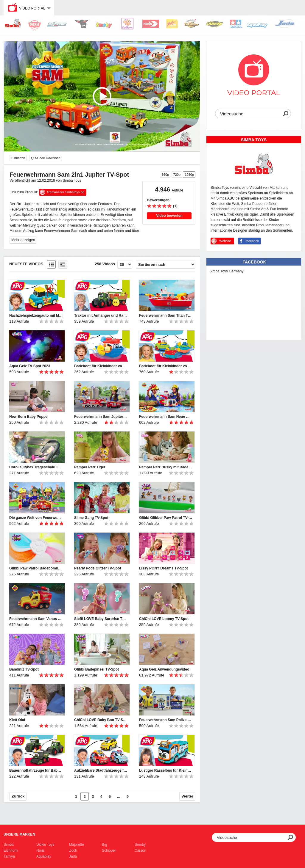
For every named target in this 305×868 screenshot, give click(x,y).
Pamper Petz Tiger (90, 467)
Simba (9, 845)
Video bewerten (169, 216)
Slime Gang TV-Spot (91, 518)
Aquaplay (44, 856)
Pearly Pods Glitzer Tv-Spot (98, 568)
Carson (140, 850)
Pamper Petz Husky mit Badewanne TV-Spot (166, 467)
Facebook (254, 262)
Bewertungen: (159, 200)
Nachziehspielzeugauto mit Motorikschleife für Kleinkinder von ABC (36, 316)
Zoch (73, 850)
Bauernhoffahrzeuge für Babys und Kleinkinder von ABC (36, 770)
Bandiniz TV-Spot (24, 669)
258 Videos (105, 264)
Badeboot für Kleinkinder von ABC (101, 366)
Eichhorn (11, 850)
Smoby (140, 845)
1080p (189, 175)
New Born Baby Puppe (28, 417)
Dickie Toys (45, 845)
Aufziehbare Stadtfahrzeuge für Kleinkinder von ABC (101, 770)
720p (177, 175)
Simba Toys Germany (227, 271)
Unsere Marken (19, 834)
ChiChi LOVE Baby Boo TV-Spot (101, 720)
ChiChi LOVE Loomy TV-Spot (164, 619)
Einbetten (18, 158)
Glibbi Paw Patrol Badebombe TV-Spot (36, 568)
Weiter (188, 796)
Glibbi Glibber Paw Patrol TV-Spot (166, 518)
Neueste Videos (26, 264)
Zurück (18, 796)
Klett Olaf (17, 720)
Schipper (109, 850)
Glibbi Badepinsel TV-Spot (97, 669)
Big (104, 845)
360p (165, 175)
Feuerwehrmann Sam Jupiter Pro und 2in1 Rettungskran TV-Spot (101, 417)
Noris (41, 850)
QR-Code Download (46, 158)
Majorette (77, 845)
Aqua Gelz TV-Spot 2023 (30, 366)
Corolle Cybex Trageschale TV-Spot (36, 467)
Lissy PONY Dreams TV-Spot (164, 568)
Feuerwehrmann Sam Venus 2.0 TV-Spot (36, 619)
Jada (73, 856)
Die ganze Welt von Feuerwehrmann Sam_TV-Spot (36, 518)
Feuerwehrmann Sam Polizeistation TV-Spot (166, 720)
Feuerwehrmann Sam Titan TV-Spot (166, 316)
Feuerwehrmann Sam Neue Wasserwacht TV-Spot (166, 417)
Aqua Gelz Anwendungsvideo (164, 669)
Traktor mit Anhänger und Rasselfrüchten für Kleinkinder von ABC (101, 316)
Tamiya (9, 856)
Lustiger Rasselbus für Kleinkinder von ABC (166, 770)
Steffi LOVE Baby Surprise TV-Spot (101, 619)
